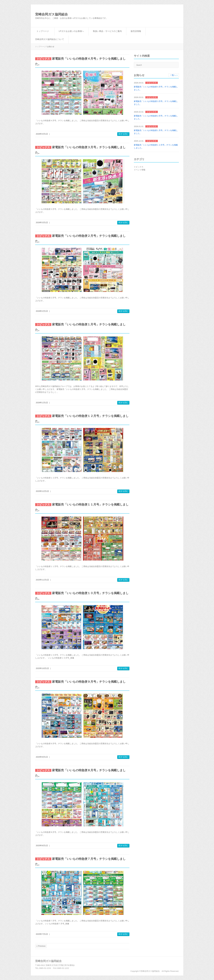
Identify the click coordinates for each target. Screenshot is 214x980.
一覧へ (173, 75)
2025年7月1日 (42, 934)
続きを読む (123, 134)
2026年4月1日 (42, 134)
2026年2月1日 (42, 311)
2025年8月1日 (42, 846)
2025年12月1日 (43, 491)
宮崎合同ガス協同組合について (50, 39)
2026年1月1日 (42, 403)
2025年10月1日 (43, 668)
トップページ (43, 31)
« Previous (41, 946)
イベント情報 (140, 170)
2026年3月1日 (42, 222)
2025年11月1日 (43, 580)
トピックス (139, 167)
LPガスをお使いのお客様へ (71, 31)
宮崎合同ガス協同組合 (51, 14)
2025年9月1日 (42, 757)
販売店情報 (136, 31)
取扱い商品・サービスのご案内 (107, 31)
